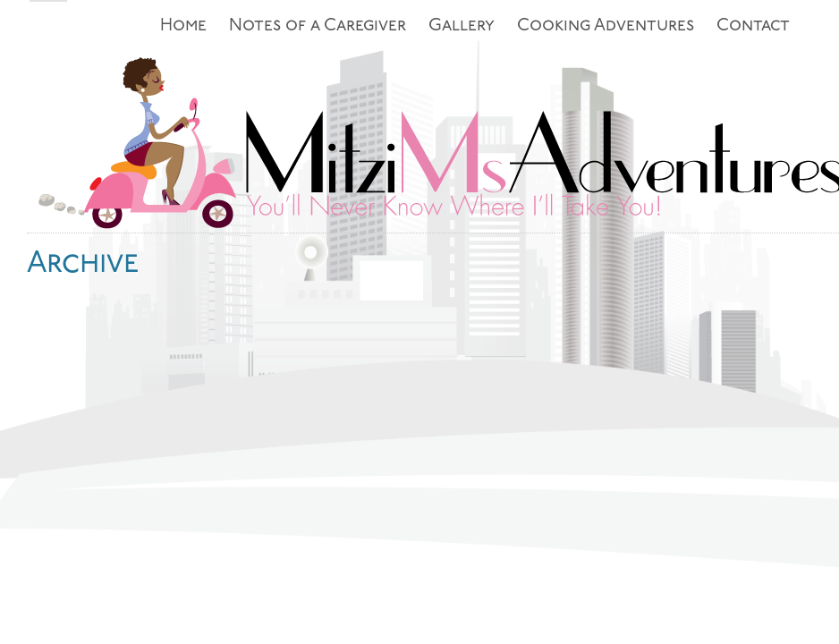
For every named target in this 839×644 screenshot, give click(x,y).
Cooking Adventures (606, 26)
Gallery (462, 26)
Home (183, 26)
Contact (753, 26)
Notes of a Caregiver (318, 26)
